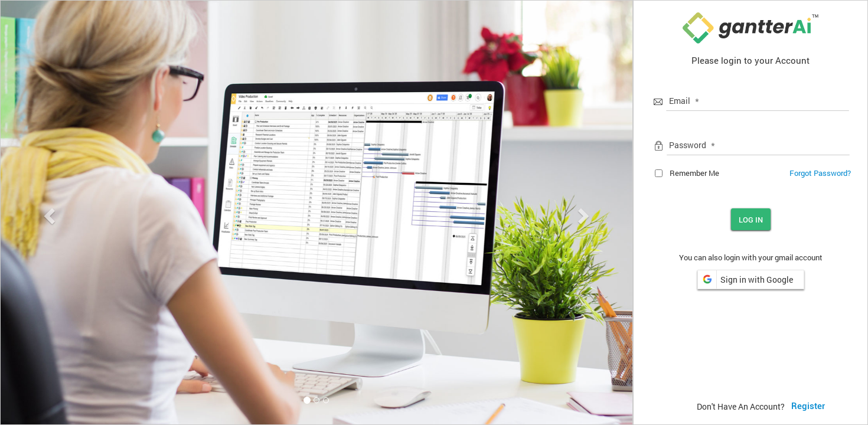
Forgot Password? (820, 173)
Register (808, 406)
